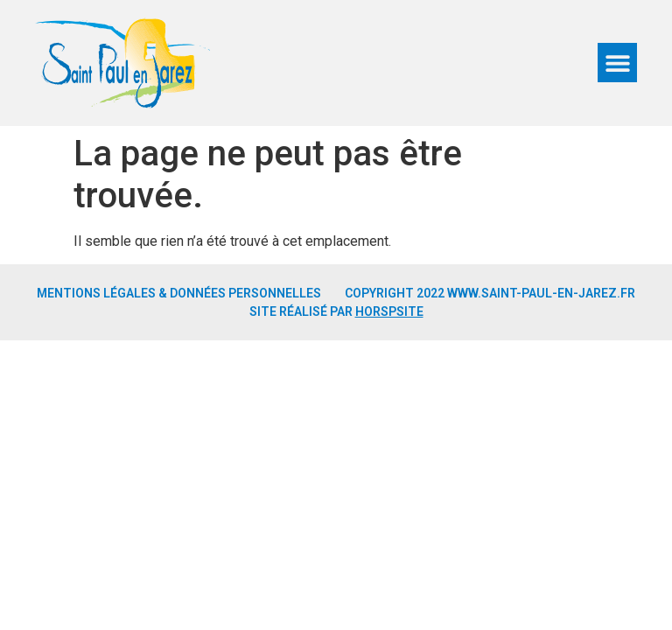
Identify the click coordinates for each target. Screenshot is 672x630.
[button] (617, 63)
